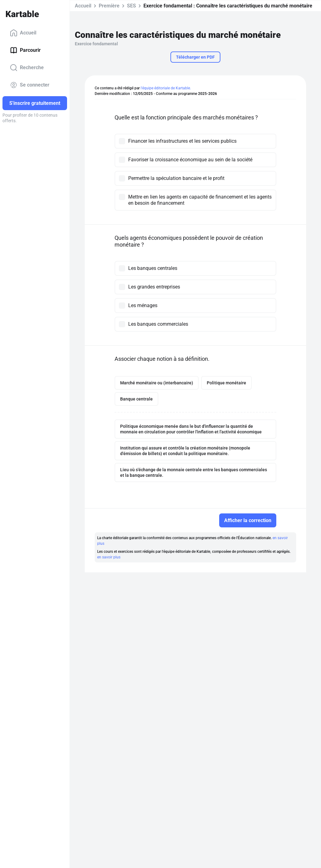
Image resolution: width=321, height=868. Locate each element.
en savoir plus (109, 557)
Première (109, 6)
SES (131, 6)
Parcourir (25, 50)
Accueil (23, 33)
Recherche (27, 68)
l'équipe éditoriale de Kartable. (166, 88)
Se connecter (30, 85)
